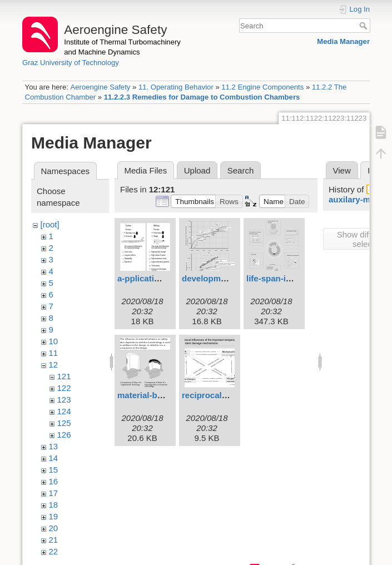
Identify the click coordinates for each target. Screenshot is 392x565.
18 (54, 505)
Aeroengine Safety (100, 87)
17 (54, 493)
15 (54, 470)
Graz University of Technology (71, 63)
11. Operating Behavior (176, 87)
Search (364, 26)
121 (64, 376)
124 (64, 411)
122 (64, 388)
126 (64, 435)
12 (54, 365)
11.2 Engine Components (262, 87)
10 (54, 341)
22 (54, 551)
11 (54, 353)
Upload (197, 170)
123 (64, 400)
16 (54, 481)
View (342, 170)
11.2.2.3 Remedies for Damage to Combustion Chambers (202, 97)
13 (54, 446)
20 (54, 528)
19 (54, 516)
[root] (50, 224)
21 (54, 540)
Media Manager (343, 41)
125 (64, 423)
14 (54, 458)
